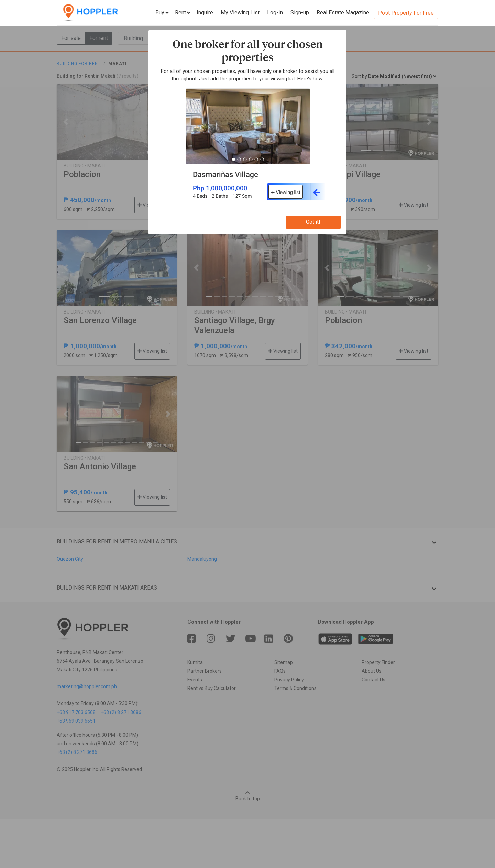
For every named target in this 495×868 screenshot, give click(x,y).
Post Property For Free (406, 13)
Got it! (313, 222)
